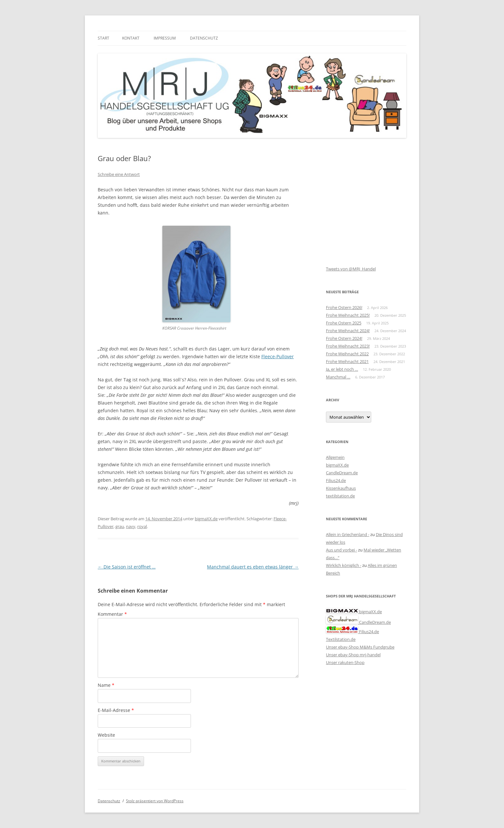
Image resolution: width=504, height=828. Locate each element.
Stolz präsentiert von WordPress (155, 801)
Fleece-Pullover (278, 356)
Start (104, 38)
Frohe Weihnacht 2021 (347, 361)
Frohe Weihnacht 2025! (348, 315)
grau (120, 526)
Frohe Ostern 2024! (344, 338)
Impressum (165, 38)
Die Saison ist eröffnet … (127, 567)
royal (142, 526)
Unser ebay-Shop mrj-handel (353, 655)
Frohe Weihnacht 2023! (348, 346)
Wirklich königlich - (344, 565)
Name (106, 685)
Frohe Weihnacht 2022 (347, 354)
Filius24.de (336, 480)
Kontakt (131, 38)
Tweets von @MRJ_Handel (351, 269)
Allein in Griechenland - (348, 534)
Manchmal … (338, 377)
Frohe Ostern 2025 (344, 323)
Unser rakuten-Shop (345, 662)
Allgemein (335, 457)
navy (131, 526)
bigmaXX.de (206, 519)
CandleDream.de (342, 473)
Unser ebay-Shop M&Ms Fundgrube (360, 647)
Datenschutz (204, 38)
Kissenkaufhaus (341, 488)
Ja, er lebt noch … (342, 369)
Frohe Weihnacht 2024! (348, 331)
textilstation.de (340, 496)
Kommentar (112, 614)
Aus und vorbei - (342, 550)
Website (106, 735)
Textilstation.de (341, 639)
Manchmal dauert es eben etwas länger (253, 567)
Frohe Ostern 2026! (344, 307)
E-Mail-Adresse (116, 710)
